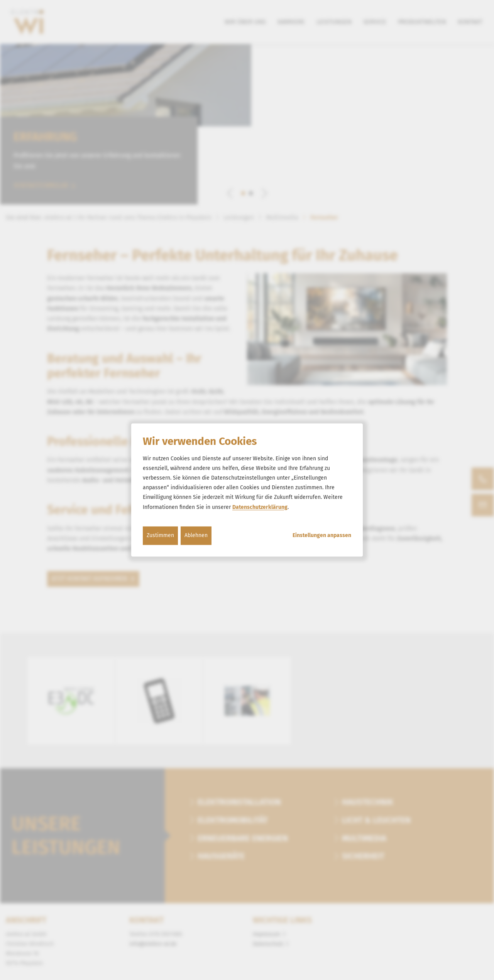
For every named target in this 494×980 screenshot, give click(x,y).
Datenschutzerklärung (260, 507)
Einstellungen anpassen (322, 536)
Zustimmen (160, 535)
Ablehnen (196, 535)
